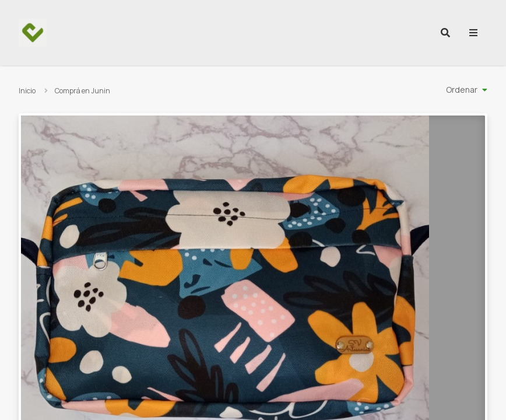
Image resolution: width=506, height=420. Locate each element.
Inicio (27, 91)
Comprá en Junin (82, 91)
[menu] (473, 33)
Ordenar (462, 90)
